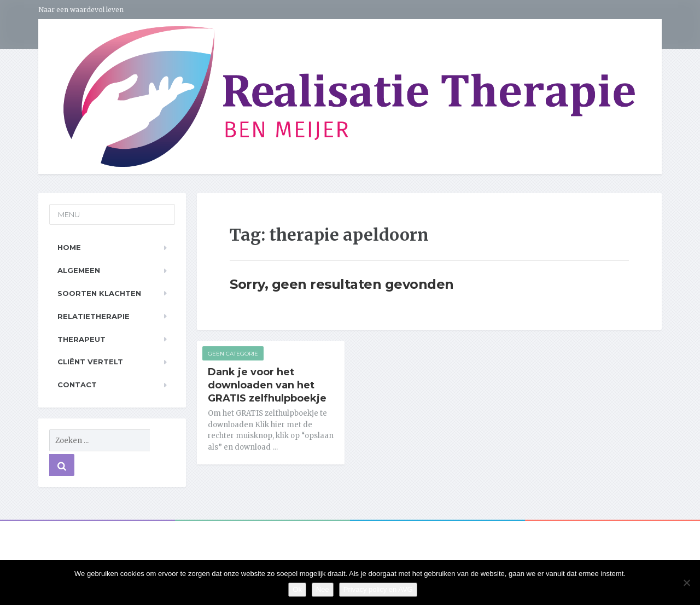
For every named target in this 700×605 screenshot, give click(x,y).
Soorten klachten (99, 293)
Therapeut (81, 339)
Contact (77, 385)
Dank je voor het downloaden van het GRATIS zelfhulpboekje (267, 385)
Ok (297, 589)
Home (69, 247)
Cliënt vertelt (90, 362)
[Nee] (686, 583)
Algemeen (79, 270)
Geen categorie (233, 354)
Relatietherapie (94, 316)
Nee (323, 589)
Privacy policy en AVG (378, 589)
